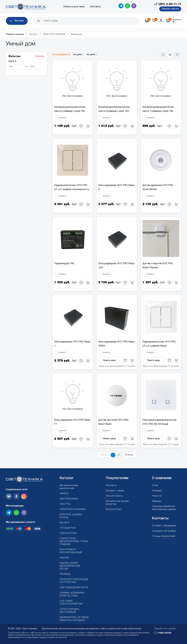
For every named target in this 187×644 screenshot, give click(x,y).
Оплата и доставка (74, 7)
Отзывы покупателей (163, 536)
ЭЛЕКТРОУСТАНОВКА (54, 34)
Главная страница (15, 34)
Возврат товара (115, 491)
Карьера (157, 501)
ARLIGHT (65, 523)
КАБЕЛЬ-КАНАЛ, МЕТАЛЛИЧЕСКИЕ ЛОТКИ (70, 566)
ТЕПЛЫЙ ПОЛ (68, 528)
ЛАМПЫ (64, 494)
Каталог (33, 34)
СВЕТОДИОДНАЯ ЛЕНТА (74, 588)
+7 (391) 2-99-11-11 (168, 4)
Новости (157, 496)
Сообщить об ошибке (164, 531)
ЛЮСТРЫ (65, 504)
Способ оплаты (114, 496)
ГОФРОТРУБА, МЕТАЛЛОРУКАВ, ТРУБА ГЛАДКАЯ (74, 542)
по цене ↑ (78, 55)
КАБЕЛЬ (64, 558)
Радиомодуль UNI (64, 264)
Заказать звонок (170, 9)
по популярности (61, 55)
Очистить (40, 56)
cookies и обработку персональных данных (99, 633)
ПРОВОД (65, 574)
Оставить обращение (164, 526)
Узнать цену (109, 360)
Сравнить (62, 118)
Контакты (95, 7)
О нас (155, 485)
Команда (157, 491)
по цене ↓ (92, 55)
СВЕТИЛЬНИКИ (69, 499)
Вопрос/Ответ (114, 509)
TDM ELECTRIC (68, 533)
